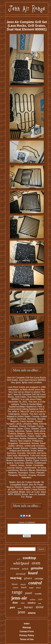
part (12, 607)
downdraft (21, 574)
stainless (32, 603)
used (40, 603)
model (20, 608)
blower (15, 584)
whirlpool (21, 563)
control (35, 583)
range (17, 592)
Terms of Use (27, 639)
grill (19, 559)
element (15, 568)
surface (33, 600)
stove (40, 607)
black (38, 588)
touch (24, 587)
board (33, 573)
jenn (21, 612)
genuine (37, 568)
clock (40, 599)
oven (36, 563)
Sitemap (27, 627)
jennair (16, 588)
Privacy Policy (27, 635)
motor (31, 588)
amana (32, 613)
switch (25, 569)
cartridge (39, 579)
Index (27, 624)
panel (29, 593)
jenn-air (19, 598)
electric (23, 585)
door (15, 603)
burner (28, 607)
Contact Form (27, 631)
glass (28, 578)
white (23, 603)
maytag (16, 578)
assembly (38, 594)
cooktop (29, 558)
